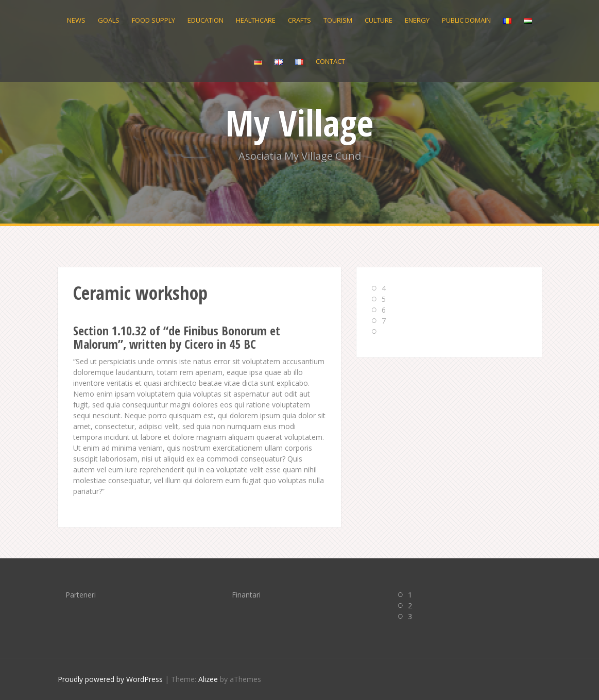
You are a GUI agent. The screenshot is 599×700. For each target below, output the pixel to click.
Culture (379, 20)
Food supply (153, 20)
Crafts (299, 20)
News (76, 20)
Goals (109, 20)
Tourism (338, 20)
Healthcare (256, 20)
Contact (330, 61)
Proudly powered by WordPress (110, 679)
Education (206, 20)
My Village (299, 123)
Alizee (208, 679)
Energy (417, 20)
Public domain (466, 20)
